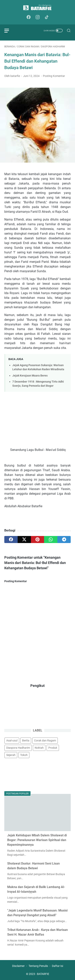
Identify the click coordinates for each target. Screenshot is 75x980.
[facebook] (11, 540)
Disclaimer (18, 966)
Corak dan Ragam (45, 740)
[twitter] (24, 540)
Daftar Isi (57, 966)
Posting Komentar (54, 76)
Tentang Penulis (38, 966)
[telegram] (64, 540)
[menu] (9, 31)
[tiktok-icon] (47, 17)
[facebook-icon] (29, 17)
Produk (53, 748)
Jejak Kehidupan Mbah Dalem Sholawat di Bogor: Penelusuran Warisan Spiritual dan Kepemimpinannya (37, 840)
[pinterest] (38, 540)
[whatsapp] (51, 540)
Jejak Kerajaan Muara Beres (30, 376)
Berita (26, 740)
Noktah (39, 748)
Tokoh (24, 755)
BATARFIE (43, 974)
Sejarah (11, 755)
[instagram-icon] (38, 17)
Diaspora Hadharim (18, 748)
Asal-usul (12, 740)
